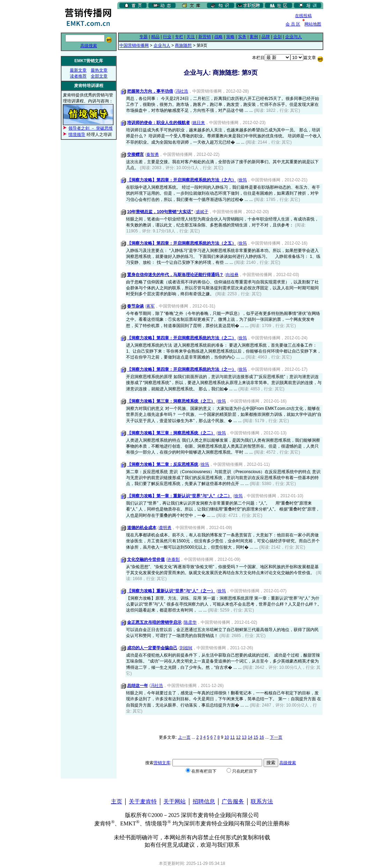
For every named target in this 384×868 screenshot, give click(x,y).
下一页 (276, 737)
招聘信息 (204, 801)
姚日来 (199, 123)
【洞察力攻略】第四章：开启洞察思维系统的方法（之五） (182, 243)
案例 (254, 37)
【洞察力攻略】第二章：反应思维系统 (163, 464)
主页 (117, 801)
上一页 (184, 737)
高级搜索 (89, 46)
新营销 (205, 37)
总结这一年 (138, 686)
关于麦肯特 (143, 801)
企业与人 (294, 37)
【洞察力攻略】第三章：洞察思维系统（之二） (171, 433)
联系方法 (262, 801)
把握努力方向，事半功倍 (150, 91)
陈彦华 (190, 622)
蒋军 (150, 306)
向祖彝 (232, 275)
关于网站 (175, 801)
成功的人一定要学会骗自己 (152, 648)
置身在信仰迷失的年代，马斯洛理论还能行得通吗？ (175, 275)
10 (227, 737)
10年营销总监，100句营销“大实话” (160, 212)
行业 (167, 37)
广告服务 (233, 801)
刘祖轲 (186, 648)
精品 (155, 37)
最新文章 (78, 70)
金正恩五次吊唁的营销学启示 (154, 622)
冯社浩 (182, 91)
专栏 (179, 37)
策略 (230, 37)
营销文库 (162, 763)
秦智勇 (153, 154)
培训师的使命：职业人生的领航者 (158, 123)
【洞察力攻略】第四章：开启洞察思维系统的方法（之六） (182, 180)
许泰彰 (173, 559)
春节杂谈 (135, 306)
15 (256, 737)
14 (250, 737)
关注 (191, 37)
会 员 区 (293, 24)
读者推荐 (78, 76)
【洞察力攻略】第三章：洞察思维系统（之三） (171, 401)
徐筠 (243, 180)
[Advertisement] (199, 21)
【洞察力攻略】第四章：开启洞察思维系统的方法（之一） (182, 369)
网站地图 (313, 24)
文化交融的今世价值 (146, 559)
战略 (219, 37)
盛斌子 (202, 212)
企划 (278, 37)
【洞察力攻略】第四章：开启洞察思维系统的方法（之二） (182, 338)
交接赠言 (135, 154)
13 (244, 737)
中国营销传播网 (134, 45)
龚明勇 (165, 528)
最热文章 (99, 70)
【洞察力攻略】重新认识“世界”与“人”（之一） (171, 591)
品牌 (266, 37)
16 (262, 737)
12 (238, 737)
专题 (143, 37)
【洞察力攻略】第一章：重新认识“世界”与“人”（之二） (179, 496)
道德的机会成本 (142, 528)
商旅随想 (183, 45)
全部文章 (99, 76)
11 (232, 737)
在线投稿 (303, 16)
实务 (242, 37)
